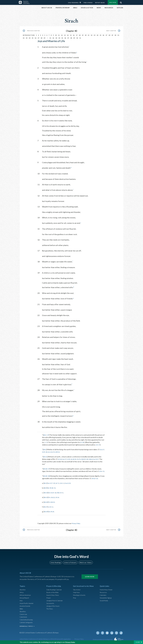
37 (39, 38)
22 (92, 35)
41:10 (60, 459)
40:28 (45, 475)
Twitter (99, 632)
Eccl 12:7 (100, 459)
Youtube (108, 632)
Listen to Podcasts (70, 562)
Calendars (103, 595)
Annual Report (25, 597)
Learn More (90, 576)
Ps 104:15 (52, 502)
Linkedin (113, 632)
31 (118, 35)
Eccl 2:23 (71, 483)
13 (65, 35)
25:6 (101, 471)
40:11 (45, 456)
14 (68, 35)
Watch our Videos (85, 562)
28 (109, 35)
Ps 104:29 (85, 459)
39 (44, 38)
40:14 (46, 492)
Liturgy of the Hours (53, 606)
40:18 (45, 468)
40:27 (46, 506)
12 (62, 35)
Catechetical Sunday (27, 619)
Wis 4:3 (61, 492)
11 (59, 35)
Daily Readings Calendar (81, 3)
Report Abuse (100, 3)
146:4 (94, 459)
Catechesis (24, 616)
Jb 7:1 (59, 483)
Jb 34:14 (75, 459)
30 (115, 35)
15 (71, 35)
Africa (22, 592)
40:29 (46, 511)
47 (68, 38)
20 (86, 35)
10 (56, 35)
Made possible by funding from (103, 639)
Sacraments (50, 603)
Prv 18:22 (52, 497)
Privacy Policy (77, 523)
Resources (104, 592)
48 (71, 38)
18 (80, 35)
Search (121, 2)
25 (101, 35)
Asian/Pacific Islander (27, 603)
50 (77, 38)
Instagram (117, 632)
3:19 (44, 451)
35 (33, 38)
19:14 (59, 497)
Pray (75, 597)
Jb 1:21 (51, 451)
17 (77, 35)
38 (42, 38)
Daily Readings (73, 3)
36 (36, 38)
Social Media (104, 600)
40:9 (46, 487)
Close (138, 642)
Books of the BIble (53, 592)
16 (74, 35)
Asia (21, 600)
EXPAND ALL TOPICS (26, 626)
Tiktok (121, 632)
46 (65, 38)
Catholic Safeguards (27, 622)
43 (56, 38)
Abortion (23, 589)
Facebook (104, 632)
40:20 (46, 502)
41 (50, 38)
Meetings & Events (80, 595)
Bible (22, 608)
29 (112, 35)
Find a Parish (88, 3)
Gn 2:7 (103, 449)
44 (59, 38)
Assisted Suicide (25, 606)
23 (95, 35)
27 (106, 35)
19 (83, 35)
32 (24, 38)
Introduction (29, 35)
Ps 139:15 (58, 451)
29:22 (94, 478)
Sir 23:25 (52, 492)
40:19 (46, 497)
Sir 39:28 (51, 487)
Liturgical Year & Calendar (56, 600)
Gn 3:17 (51, 483)
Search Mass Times (53, 595)
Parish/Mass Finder (107, 589)
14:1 (63, 483)
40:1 (45, 434)
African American (26, 595)
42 (53, 38)
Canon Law (24, 614)
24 (98, 35)
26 (103, 35)
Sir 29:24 (52, 511)
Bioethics (23, 611)
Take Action (77, 589)
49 (74, 38)
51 (80, 38)
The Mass (50, 608)
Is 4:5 (51, 506)
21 (89, 35)
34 (30, 38)
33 (27, 38)
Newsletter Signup (106, 597)
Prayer (49, 597)
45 (62, 38)
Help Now (113, 2)
